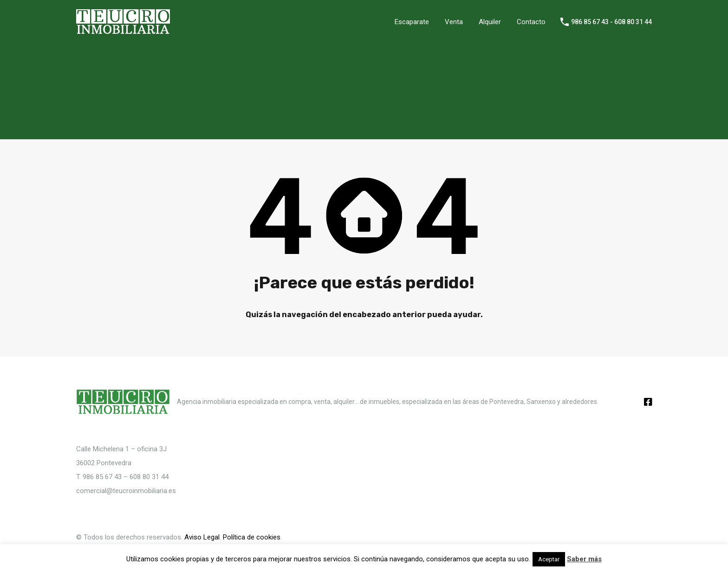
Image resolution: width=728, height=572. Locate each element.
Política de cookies (252, 537)
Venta (454, 22)
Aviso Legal (202, 537)
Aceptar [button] (549, 559)
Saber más (584, 559)
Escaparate (412, 22)
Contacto (531, 22)
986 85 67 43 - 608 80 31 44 (611, 22)
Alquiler (490, 22)
